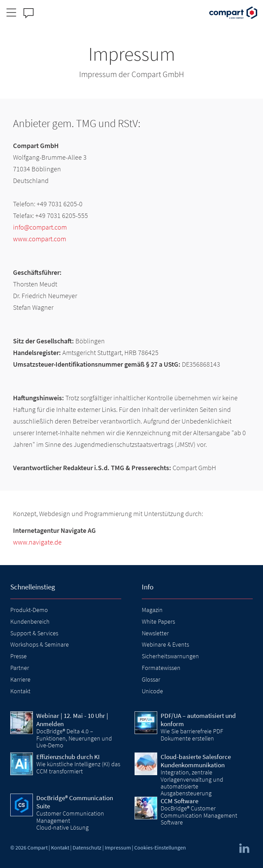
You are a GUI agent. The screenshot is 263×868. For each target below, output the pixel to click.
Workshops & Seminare (40, 644)
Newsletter (155, 633)
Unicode (152, 691)
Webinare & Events (165, 644)
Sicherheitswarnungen (170, 656)
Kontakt (20, 691)
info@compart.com (40, 227)
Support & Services (34, 633)
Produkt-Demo (29, 610)
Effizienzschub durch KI (68, 757)
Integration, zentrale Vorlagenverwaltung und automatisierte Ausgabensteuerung (192, 783)
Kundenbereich (30, 621)
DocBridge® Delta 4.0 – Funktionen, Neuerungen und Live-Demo (74, 738)
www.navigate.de (37, 542)
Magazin (152, 610)
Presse (18, 656)
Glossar (151, 679)
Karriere (20, 679)
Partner (20, 668)
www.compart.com (40, 239)
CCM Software (179, 801)
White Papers (158, 621)
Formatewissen (161, 668)
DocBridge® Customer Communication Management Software (199, 815)
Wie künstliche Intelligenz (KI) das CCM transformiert (78, 767)
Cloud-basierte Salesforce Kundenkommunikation (196, 761)
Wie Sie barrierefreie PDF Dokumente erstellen (192, 735)
